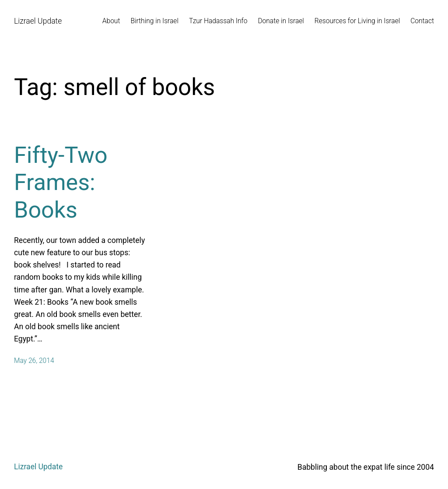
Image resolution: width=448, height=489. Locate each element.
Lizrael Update (38, 21)
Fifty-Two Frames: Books (61, 183)
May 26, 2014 (34, 361)
